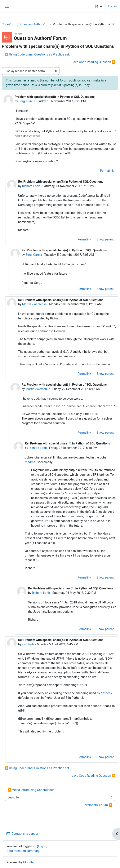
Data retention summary (23, 851)
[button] (99, 6)
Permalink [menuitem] (107, 171)
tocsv (108, 693)
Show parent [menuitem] (105, 239)
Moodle (28, 862)
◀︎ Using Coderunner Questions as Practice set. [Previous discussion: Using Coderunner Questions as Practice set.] (37, 54)
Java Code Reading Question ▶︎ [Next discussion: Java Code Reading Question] (94, 62)
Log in (112, 6)
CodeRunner (9, 24)
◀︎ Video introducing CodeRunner (31, 790)
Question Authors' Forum (34, 24)
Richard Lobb (31, 186)
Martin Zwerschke (34, 304)
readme (30, 462)
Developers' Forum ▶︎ (97, 805)
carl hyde (28, 644)
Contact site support (23, 834)
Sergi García (27, 101)
